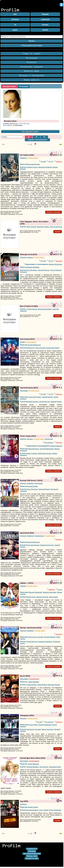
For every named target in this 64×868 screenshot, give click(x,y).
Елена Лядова (31, 685)
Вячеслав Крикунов (33, 545)
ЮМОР (15, 30)
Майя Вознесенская (45, 453)
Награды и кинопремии (32, 75)
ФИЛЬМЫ (45, 14)
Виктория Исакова (54, 685)
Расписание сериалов (32, 67)
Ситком (59, 590)
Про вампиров (48, 443)
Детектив (23, 257)
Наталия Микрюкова (47, 449)
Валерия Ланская (32, 402)
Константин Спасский (34, 729)
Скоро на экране (32, 53)
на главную (12, 847)
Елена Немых (33, 725)
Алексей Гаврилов (56, 446)
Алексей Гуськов (32, 167)
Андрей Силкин (33, 807)
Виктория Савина (43, 227)
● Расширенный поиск (32, 45)
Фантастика (49, 439)
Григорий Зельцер (44, 270)
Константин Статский (36, 637)
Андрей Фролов (32, 642)
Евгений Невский (49, 637)
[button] (29, 137)
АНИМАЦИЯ (45, 20)
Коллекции (32, 58)
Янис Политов (31, 227)
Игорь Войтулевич (35, 397)
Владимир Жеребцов (45, 642)
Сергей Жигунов (44, 402)
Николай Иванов (44, 489)
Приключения (39, 536)
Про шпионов (48, 722)
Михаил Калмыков (45, 725)
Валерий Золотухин (47, 545)
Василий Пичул (34, 449)
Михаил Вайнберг (33, 267)
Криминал (23, 158)
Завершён (58, 162)
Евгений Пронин (56, 402)
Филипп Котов (31, 597)
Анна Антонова (40, 348)
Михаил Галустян (42, 597)
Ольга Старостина (56, 227)
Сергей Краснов (47, 397)
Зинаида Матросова (55, 264)
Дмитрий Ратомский (45, 167)
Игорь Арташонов (55, 810)
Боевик (22, 342)
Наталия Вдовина (33, 767)
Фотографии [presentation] (24, 87)
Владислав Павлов (53, 348)
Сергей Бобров (33, 486)
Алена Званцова (33, 682)
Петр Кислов (44, 767)
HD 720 (50, 162)
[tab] (9, 87)
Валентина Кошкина (45, 309)
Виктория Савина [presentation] (9, 87)
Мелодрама (24, 391)
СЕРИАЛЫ (15, 20)
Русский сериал (33, 158)
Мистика (30, 439)
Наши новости (32, 80)
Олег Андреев (44, 810)
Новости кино (32, 71)
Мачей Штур (30, 348)
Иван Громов (53, 597)
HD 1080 (42, 162)
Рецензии (32, 62)
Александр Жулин (55, 767)
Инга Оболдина (31, 270)
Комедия (30, 257)
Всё (23, 132)
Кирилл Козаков (32, 453)
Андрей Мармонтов (34, 345)
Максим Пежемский (35, 592)
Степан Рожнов (32, 309)
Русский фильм (34, 679)
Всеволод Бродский (49, 592)
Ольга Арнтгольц (32, 489)
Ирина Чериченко (47, 729)
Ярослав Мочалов (34, 164)
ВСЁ (15, 14)
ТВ (15, 25)
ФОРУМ (45, 30)
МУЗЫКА (45, 25)
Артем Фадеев (42, 685)
